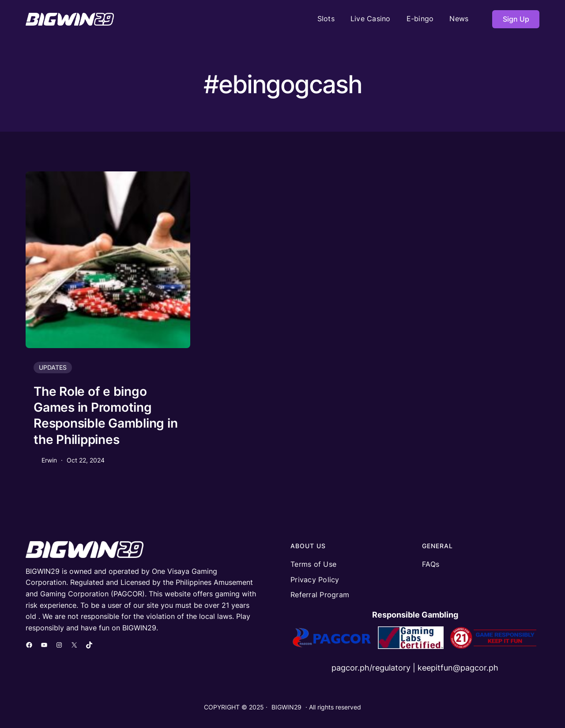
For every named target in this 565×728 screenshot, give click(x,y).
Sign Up (516, 19)
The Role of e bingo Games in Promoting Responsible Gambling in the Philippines (105, 415)
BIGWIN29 (286, 707)
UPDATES (53, 367)
